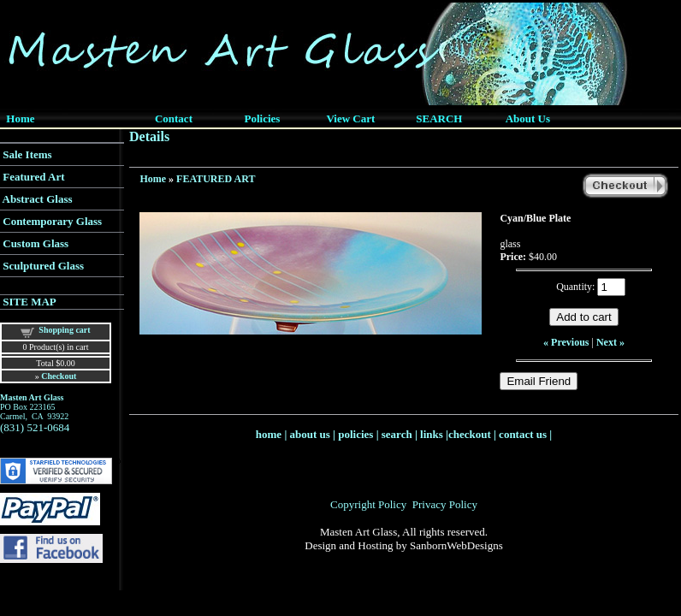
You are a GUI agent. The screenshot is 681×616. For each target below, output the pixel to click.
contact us (523, 434)
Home (153, 179)
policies (355, 434)
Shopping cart (64, 330)
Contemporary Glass (52, 221)
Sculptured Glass (43, 266)
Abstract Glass (38, 199)
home (269, 434)
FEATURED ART (216, 179)
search (397, 434)
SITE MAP (29, 302)
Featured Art (33, 177)
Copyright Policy (368, 504)
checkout (470, 434)
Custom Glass (36, 243)
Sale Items (27, 154)
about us (310, 434)
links (432, 434)
